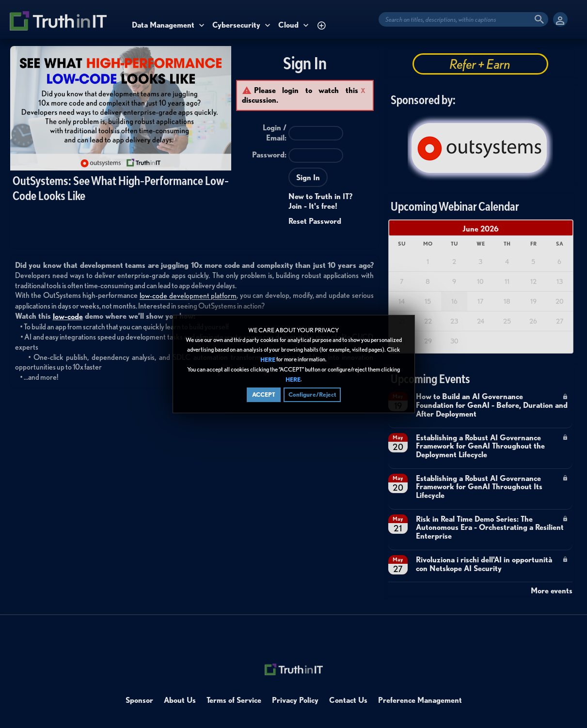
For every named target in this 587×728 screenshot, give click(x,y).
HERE (268, 360)
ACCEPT (264, 395)
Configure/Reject (312, 395)
